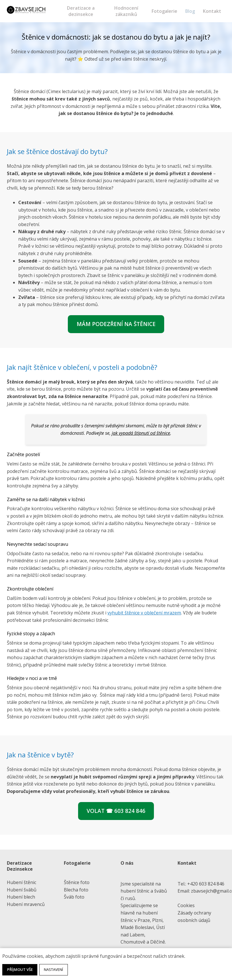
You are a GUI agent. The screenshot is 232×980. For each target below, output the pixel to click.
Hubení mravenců (26, 904)
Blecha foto (76, 890)
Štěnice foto (77, 882)
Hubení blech (21, 897)
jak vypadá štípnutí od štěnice (141, 434)
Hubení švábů (22, 890)
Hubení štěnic (22, 882)
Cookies (186, 905)
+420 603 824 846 (206, 884)
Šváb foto (74, 897)
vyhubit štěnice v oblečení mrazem (144, 613)
